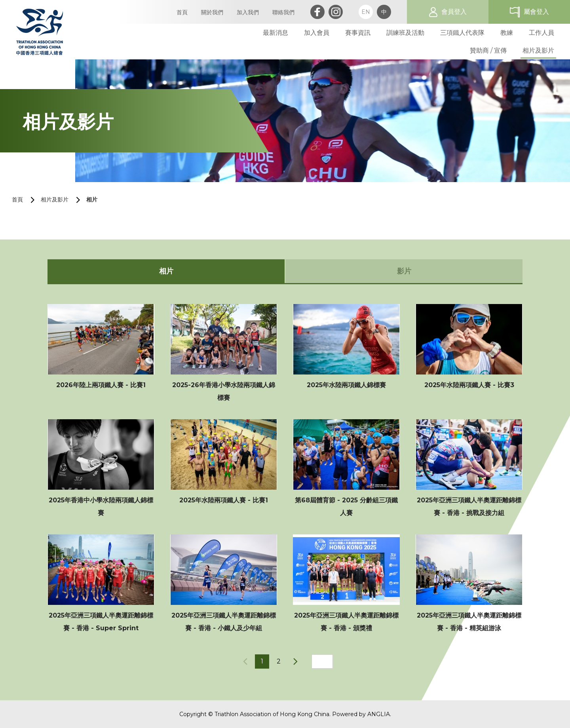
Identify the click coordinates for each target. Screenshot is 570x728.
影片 (404, 271)
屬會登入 (536, 12)
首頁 (17, 200)
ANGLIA (379, 714)
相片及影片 (55, 200)
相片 (92, 200)
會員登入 (454, 12)
